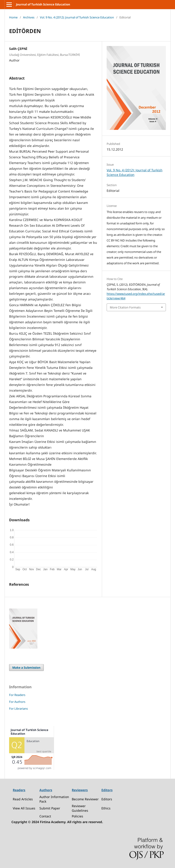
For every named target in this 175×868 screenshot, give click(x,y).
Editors (107, 799)
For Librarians (18, 709)
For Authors (17, 702)
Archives (29, 17)
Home (13, 17)
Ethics (106, 808)
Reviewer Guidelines (80, 808)
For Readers (17, 695)
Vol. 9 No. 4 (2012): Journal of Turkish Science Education (77, 17)
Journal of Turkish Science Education (43, 4)
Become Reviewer (85, 799)
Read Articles (23, 799)
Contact (45, 816)
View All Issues (24, 808)
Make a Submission (26, 668)
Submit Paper (50, 808)
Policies (77, 816)
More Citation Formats (125, 307)
